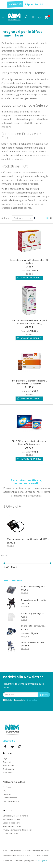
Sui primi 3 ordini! (34, 4)
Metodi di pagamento (12, 819)
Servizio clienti (9, 773)
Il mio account (9, 766)
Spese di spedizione (12, 823)
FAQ (5, 791)
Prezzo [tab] (5, 556)
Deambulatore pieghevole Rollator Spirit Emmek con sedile (34, 600)
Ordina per (6, 218)
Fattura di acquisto (11, 801)
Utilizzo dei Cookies (11, 833)
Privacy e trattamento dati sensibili (18, 830)
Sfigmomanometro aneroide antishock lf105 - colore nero (29, 539)
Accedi (33, 17)
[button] (39, 17)
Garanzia (7, 794)
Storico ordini (8, 769)
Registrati (7, 762)
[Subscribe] (44, 695)
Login (5, 758)
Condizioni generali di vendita (16, 816)
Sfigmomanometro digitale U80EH (34, 586)
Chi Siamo (7, 787)
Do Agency (42, 861)
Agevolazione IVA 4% (12, 826)
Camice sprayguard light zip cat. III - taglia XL (34, 613)
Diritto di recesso (10, 798)
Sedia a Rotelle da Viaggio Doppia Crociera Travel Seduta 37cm (34, 642)
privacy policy (31, 700)
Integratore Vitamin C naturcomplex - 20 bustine (29, 261)
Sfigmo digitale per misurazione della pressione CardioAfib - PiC (34, 626)
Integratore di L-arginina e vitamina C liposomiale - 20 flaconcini (29, 382)
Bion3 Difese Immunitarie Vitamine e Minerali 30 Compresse (29, 442)
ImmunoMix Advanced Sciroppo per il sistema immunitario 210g (29, 322)
